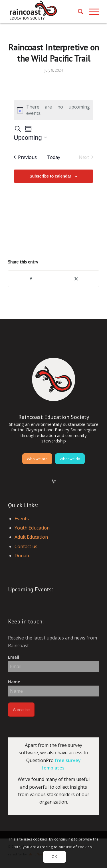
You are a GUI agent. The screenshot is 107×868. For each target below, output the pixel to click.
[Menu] (91, 11)
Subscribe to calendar (50, 176)
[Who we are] (37, 459)
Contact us (26, 546)
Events (22, 519)
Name (14, 682)
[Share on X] (76, 279)
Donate (23, 556)
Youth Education (32, 528)
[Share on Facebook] (31, 279)
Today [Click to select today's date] (53, 157)
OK (54, 857)
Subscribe (21, 710)
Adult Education (31, 537)
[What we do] (70, 459)
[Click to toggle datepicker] (30, 138)
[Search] (78, 11)
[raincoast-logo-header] (44, 11)
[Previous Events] (25, 157)
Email (14, 657)
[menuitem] (78, 11)
